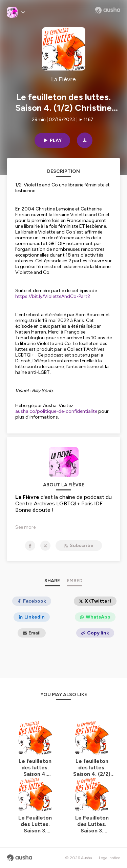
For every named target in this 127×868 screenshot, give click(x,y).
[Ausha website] (108, 10)
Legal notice (110, 858)
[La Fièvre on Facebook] (30, 546)
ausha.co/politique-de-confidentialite (56, 411)
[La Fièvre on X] (45, 546)
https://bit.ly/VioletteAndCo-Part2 (53, 296)
